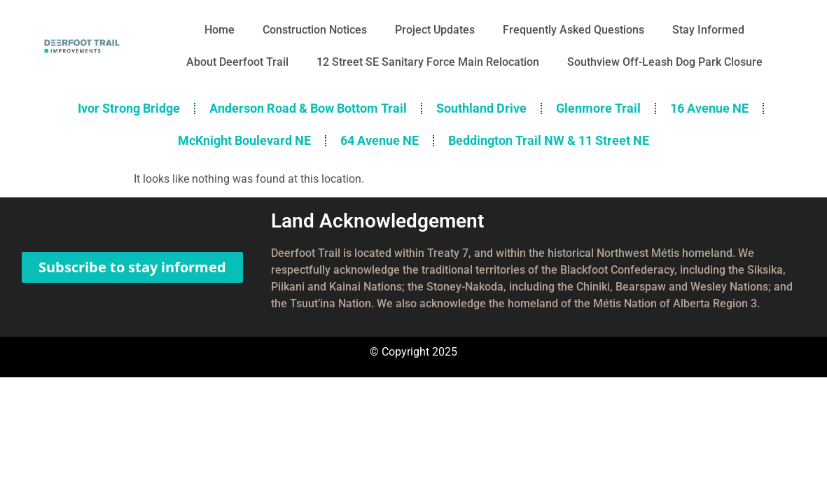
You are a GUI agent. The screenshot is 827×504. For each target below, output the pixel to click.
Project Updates (435, 30)
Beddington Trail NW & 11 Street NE (549, 140)
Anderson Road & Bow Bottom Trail (308, 108)
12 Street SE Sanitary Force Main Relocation (428, 62)
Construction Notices (315, 30)
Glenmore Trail (598, 108)
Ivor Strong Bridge (129, 108)
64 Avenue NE (380, 140)
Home (220, 30)
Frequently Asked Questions (574, 30)
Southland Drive (481, 108)
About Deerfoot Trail (237, 62)
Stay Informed (708, 30)
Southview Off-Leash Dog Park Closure (665, 62)
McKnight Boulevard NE (244, 140)
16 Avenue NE (709, 108)
